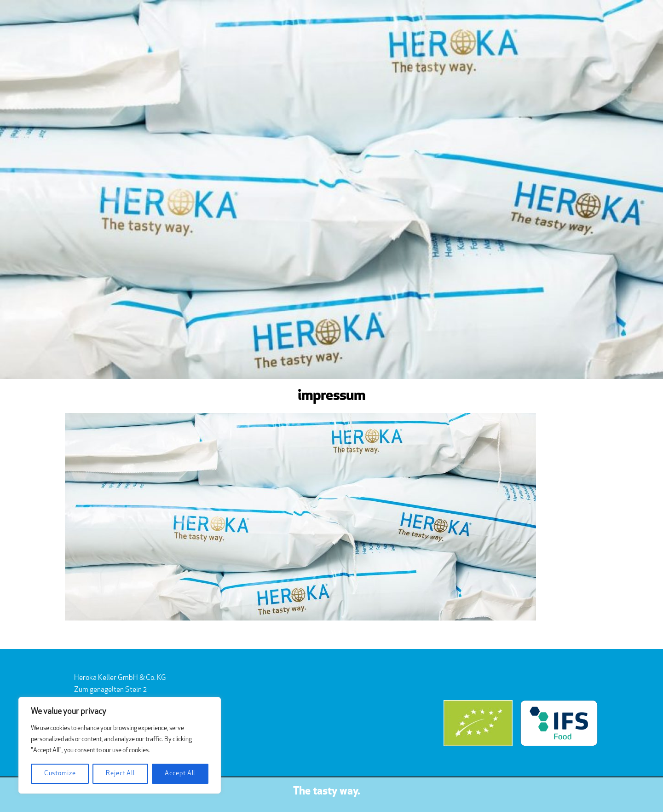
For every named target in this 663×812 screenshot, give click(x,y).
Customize (60, 774)
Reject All (120, 774)
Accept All (180, 774)
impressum (332, 396)
